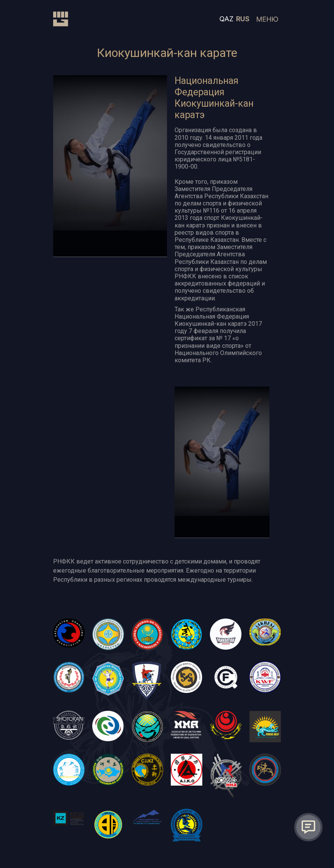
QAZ (226, 19)
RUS (243, 19)
